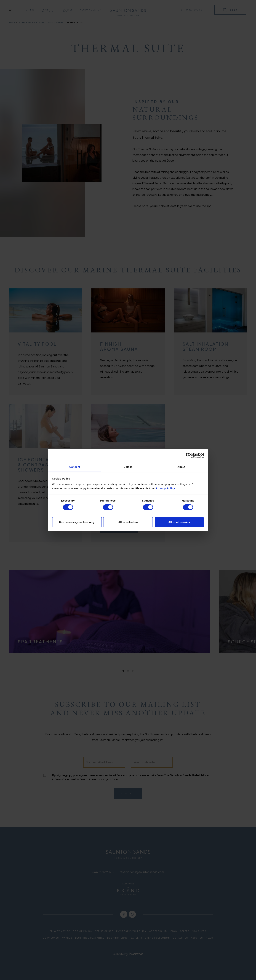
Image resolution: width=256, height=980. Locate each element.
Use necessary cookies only (77, 522)
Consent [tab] (75, 467)
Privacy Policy (165, 488)
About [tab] (181, 467)
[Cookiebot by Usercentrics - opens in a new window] (189, 455)
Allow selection (128, 522)
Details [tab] (128, 467)
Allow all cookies (179, 522)
